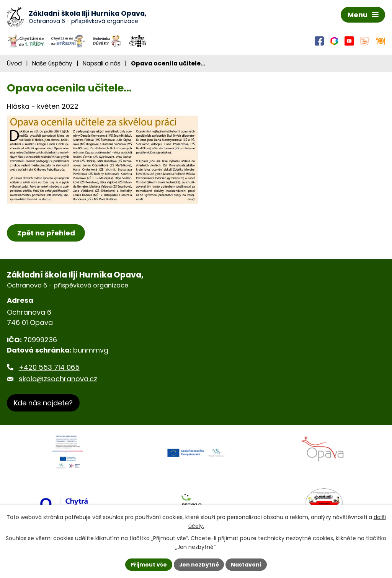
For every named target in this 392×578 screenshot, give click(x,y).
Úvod (14, 64)
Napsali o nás (102, 64)
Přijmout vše (148, 564)
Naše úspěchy (52, 64)
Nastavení (247, 564)
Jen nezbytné (199, 564)
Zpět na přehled (46, 233)
